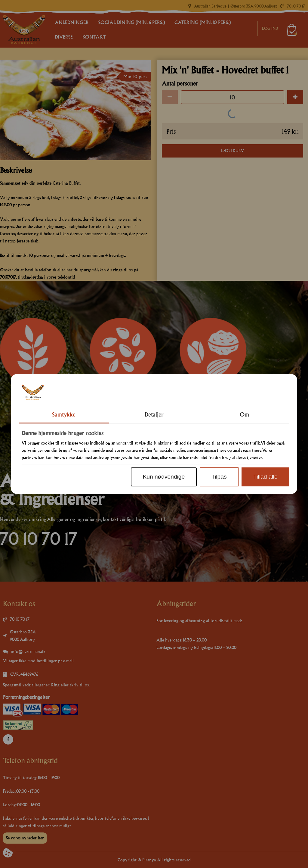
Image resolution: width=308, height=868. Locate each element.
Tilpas (219, 477)
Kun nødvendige (164, 477)
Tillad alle (265, 477)
